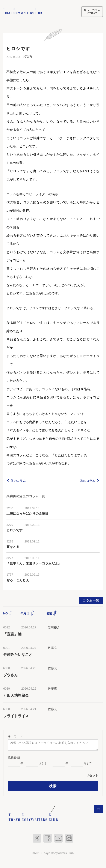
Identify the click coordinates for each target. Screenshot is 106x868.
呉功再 (28, 56)
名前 (51, 613)
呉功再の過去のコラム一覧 (26, 496)
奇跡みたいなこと (18, 654)
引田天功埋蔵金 (16, 695)
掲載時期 (14, 757)
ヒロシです (14, 530)
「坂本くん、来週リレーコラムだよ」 (34, 563)
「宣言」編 (12, 634)
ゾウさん (11, 675)
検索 (53, 786)
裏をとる (13, 547)
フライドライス (16, 716)
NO (8, 613)
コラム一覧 (91, 600)
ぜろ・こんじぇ (18, 580)
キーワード (15, 736)
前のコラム (18, 480)
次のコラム (88, 480)
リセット (92, 775)
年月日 (27, 613)
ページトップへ (98, 809)
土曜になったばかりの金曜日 (27, 513)
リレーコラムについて (92, 12)
